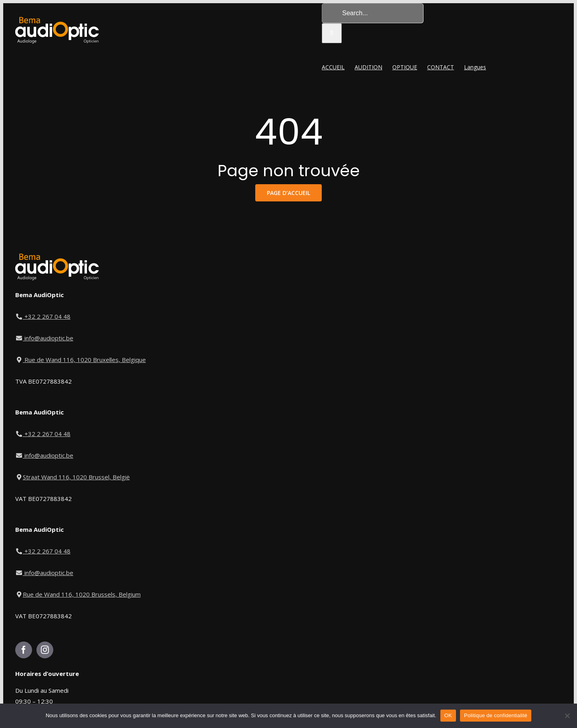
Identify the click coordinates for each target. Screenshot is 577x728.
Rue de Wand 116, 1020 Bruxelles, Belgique (81, 360)
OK (448, 715)
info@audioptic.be (44, 338)
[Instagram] (45, 650)
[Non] (567, 716)
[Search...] (373, 13)
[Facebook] (24, 650)
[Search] (332, 33)
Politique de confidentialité (496, 715)
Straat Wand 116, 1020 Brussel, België (73, 477)
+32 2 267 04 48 (43, 316)
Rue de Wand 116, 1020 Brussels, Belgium (78, 594)
